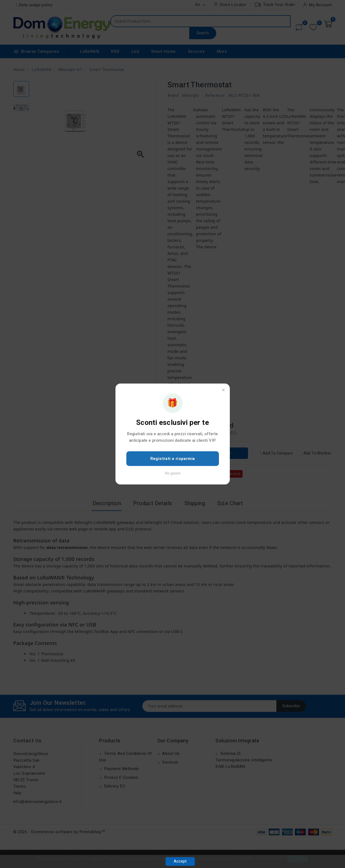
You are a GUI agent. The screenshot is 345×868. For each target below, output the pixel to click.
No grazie (173, 473)
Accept (180, 861)
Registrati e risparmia (173, 459)
